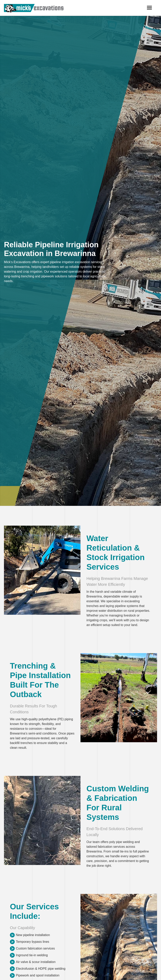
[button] (149, 8)
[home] (34, 8)
